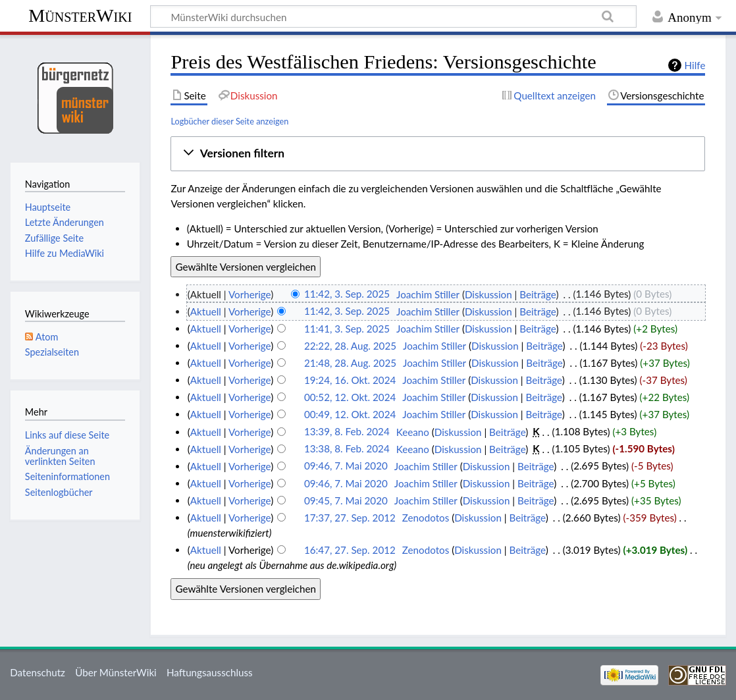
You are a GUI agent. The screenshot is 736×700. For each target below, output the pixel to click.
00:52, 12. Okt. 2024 (350, 397)
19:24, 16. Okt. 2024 (350, 380)
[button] (438, 153)
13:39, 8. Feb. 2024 (347, 432)
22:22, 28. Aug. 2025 (350, 346)
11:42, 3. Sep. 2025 (347, 294)
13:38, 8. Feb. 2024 (347, 449)
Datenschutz (38, 672)
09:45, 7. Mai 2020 (346, 500)
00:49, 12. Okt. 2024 (350, 414)
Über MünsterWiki (116, 672)
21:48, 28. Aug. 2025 (350, 363)
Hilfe (695, 65)
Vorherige (250, 294)
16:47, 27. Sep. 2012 (350, 550)
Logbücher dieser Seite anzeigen (229, 121)
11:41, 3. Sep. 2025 (347, 329)
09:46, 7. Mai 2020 (346, 466)
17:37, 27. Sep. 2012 (350, 518)
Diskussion (488, 294)
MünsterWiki (80, 15)
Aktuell (206, 311)
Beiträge (538, 294)
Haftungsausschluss (210, 672)
